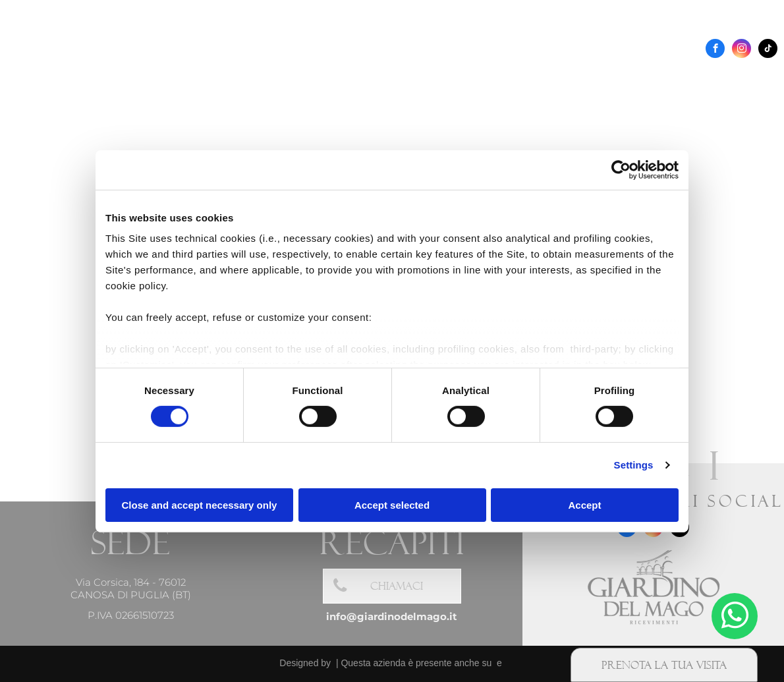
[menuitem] (267, 79)
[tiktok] (768, 50)
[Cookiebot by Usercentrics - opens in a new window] (621, 169)
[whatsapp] (735, 618)
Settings (634, 465)
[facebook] (715, 50)
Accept (584, 505)
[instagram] (742, 50)
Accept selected (392, 505)
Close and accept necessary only (200, 505)
